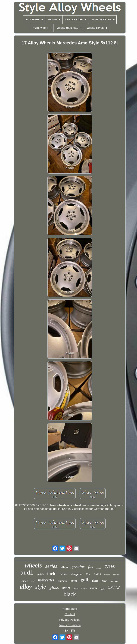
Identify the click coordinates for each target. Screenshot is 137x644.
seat (33, 581)
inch (51, 574)
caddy (40, 574)
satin (103, 589)
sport (66, 588)
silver (74, 581)
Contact (70, 614)
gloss (54, 587)
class (97, 574)
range (25, 581)
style (41, 587)
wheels (33, 565)
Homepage (70, 609)
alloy (26, 587)
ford (104, 581)
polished (114, 581)
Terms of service (70, 625)
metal (99, 568)
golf (85, 580)
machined (63, 581)
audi (27, 573)
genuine (78, 567)
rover (94, 588)
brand (84, 589)
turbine (116, 575)
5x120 (63, 574)
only (76, 589)
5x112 (114, 587)
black (70, 594)
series (51, 566)
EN (67, 631)
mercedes (46, 580)
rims (95, 580)
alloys (64, 567)
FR (73, 631)
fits (91, 567)
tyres (110, 566)
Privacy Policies (70, 620)
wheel (107, 575)
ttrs (88, 574)
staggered (77, 574)
